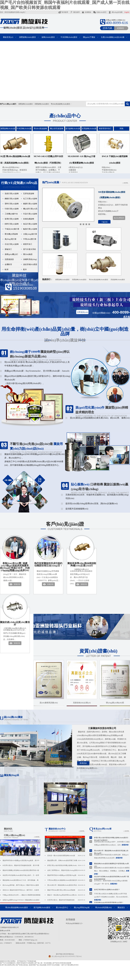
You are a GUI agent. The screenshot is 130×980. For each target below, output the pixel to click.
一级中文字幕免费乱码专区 (69, 965)
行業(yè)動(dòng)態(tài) (14, 836)
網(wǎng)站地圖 (116, 12)
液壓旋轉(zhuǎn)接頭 (27, 37)
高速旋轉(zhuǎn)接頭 (118, 280)
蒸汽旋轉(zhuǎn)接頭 (73, 131)
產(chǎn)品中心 (65, 118)
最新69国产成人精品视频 (38, 965)
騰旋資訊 (121, 908)
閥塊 (122, 129)
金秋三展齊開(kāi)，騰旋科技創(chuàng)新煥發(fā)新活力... (66, 870)
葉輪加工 (8, 249)
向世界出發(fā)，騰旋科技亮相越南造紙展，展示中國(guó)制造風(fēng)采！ (21, 866)
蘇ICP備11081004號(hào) (65, 954)
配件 (25, 269)
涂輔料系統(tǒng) (30, 259)
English (127, 12)
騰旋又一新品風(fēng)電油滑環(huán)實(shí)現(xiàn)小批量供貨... (66, 895)
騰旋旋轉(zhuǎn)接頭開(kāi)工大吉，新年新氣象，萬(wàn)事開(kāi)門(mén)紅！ (21, 881)
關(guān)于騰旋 (89, 37)
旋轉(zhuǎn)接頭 (48, 37)
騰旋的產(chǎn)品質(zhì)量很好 (15, 626)
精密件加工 (28, 244)
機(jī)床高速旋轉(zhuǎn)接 (56, 131)
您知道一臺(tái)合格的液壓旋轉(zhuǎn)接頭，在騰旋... (66, 856)
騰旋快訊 (8, 830)
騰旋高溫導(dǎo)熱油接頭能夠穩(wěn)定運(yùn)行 (82, 567)
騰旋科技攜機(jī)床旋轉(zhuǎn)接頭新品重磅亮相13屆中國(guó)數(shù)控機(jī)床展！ (21, 871)
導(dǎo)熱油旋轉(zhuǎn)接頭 (60, 104)
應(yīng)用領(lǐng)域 (82, 908)
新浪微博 (63, 12)
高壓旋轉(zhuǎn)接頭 (42, 104)
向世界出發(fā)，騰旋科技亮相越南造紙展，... (66, 900)
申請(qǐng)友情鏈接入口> (74, 923)
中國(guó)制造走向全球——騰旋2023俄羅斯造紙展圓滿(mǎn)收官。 (21, 896)
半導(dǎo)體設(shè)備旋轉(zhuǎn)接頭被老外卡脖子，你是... (66, 880)
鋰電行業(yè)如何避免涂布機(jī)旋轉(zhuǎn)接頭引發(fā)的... (66, 865)
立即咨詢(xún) (83, 312)
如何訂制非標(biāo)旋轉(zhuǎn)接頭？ (107, 890)
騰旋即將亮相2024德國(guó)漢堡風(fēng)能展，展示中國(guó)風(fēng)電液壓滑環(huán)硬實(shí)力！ (21, 861)
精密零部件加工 (105, 129)
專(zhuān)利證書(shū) (103, 908)
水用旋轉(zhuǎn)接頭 (89, 131)
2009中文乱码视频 (53, 965)
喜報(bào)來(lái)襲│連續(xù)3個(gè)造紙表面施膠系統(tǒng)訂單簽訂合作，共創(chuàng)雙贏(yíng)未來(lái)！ (15, 567)
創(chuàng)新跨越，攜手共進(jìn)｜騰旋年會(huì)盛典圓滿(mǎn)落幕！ (21, 886)
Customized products (19, 184)
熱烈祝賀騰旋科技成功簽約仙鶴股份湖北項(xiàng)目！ (48, 564)
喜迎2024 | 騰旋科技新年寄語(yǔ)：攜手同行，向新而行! (21, 891)
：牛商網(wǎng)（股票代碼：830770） (38, 943)
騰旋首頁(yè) (8, 37)
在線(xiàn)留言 (100, 12)
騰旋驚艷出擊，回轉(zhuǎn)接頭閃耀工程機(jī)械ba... (66, 861)
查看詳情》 (126, 845)
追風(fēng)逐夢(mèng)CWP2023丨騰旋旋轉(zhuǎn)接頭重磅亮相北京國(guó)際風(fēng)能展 (21, 901)
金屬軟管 (8, 264)
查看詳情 (17, 584)
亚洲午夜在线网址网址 (8, 965)
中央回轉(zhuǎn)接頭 (69, 37)
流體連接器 (9, 259)
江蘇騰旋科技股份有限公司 (102, 728)
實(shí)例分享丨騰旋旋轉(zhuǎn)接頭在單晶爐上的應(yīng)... (66, 885)
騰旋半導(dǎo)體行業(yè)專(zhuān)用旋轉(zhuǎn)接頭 (66, 890)
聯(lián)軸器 (28, 254)
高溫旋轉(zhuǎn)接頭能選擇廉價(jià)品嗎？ (109, 903)
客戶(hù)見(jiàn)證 (65, 527)
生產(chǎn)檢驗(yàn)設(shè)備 (113, 37)
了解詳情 (104, 222)
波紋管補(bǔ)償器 (30, 264)
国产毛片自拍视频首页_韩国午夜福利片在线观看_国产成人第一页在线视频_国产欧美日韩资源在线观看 (36, 963)
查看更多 (83, 763)
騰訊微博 (75, 12)
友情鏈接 (70, 920)
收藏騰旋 (86, 12)
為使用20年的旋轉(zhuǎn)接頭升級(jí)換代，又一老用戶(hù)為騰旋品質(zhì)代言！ (21, 876)
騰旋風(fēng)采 (12, 775)
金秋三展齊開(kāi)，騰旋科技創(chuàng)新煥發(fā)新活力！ (21, 856)
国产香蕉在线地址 (22, 965)
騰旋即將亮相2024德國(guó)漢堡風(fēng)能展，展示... (66, 875)
